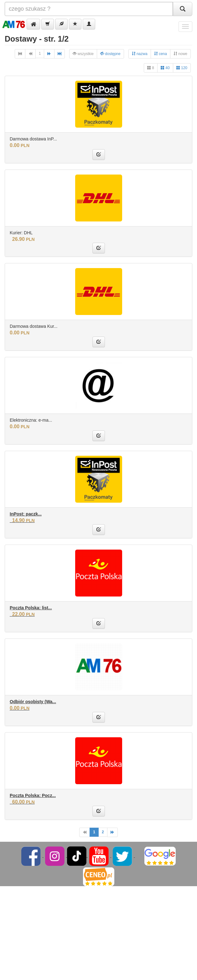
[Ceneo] (99, 876)
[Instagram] (55, 856)
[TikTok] (77, 856)
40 (165, 68)
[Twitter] (123, 856)
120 (182, 68)
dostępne (110, 54)
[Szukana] (89, 9)
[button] (33, 24)
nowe (180, 54)
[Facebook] (31, 856)
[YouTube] (99, 856)
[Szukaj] (183, 9)
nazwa (140, 54)
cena (161, 54)
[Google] (160, 856)
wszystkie (83, 54)
